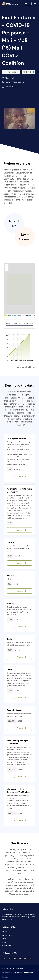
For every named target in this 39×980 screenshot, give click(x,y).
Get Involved (7, 935)
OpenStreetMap (17, 315)
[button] (7, 266)
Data (4, 939)
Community (19, 3)
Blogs (4, 942)
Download (19, 476)
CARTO (32, 315)
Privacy (5, 977)
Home (5, 932)
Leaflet (8, 315)
